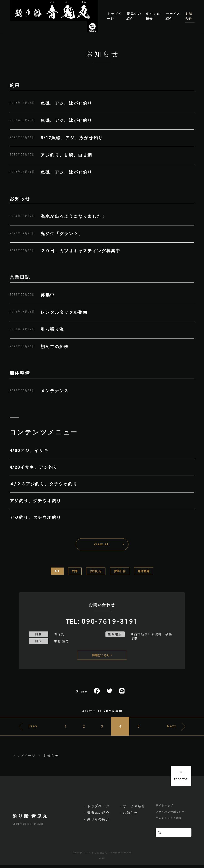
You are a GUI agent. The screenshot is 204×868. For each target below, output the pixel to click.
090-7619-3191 (110, 621)
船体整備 (144, 571)
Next (175, 728)
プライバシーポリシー (170, 814)
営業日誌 (120, 571)
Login (102, 861)
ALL (57, 571)
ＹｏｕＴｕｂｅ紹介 (169, 821)
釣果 (75, 571)
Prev (30, 728)
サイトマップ (164, 808)
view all (102, 544)
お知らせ (96, 571)
